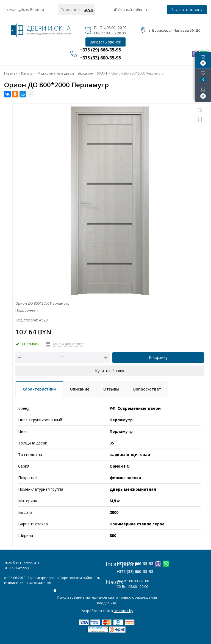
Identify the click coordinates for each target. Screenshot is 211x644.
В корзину (158, 357)
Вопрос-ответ (147, 389)
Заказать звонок (187, 10)
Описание (80, 389)
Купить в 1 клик (110, 371)
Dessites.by (123, 611)
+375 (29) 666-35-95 (135, 563)
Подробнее (27, 310)
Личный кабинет (131, 10)
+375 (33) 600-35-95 (135, 571)
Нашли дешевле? (64, 344)
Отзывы (111, 389)
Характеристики (39, 389)
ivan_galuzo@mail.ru (27, 9)
